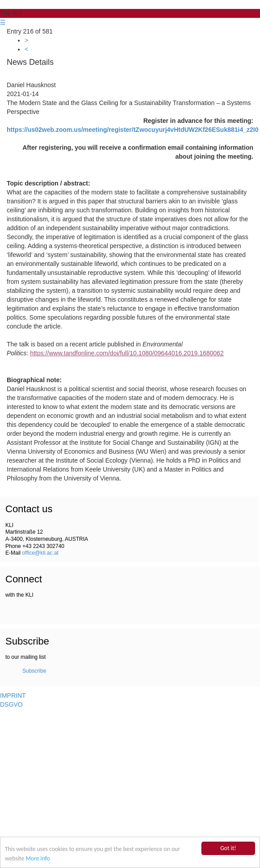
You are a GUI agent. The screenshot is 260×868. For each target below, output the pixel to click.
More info (38, 858)
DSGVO (11, 704)
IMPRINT (13, 695)
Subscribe (34, 671)
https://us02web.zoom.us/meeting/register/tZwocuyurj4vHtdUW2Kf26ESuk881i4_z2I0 (132, 130)
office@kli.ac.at (40, 553)
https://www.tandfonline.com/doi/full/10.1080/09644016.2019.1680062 (127, 353)
